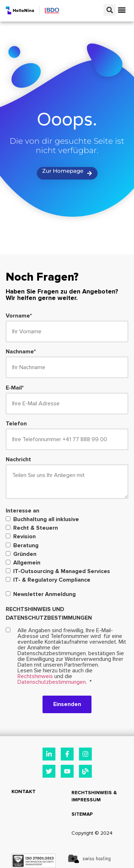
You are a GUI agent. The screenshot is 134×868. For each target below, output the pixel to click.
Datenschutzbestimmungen (52, 682)
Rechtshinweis (35, 676)
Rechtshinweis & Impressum (94, 796)
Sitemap (82, 814)
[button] (110, 10)
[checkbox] (67, 550)
